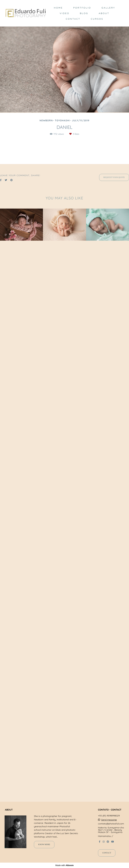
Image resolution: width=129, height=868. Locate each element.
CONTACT (73, 19)
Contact (107, 856)
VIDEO (64, 13)
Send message (109, 823)
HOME (58, 8)
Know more (44, 848)
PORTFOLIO (82, 8)
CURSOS (97, 19)
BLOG (84, 13)
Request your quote (114, 742)
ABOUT (104, 13)
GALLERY (108, 8)
